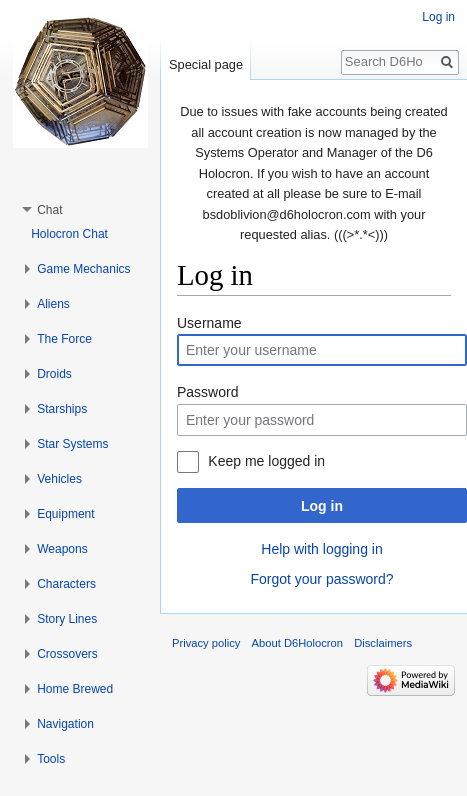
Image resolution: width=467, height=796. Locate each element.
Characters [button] (66, 584)
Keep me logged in (266, 461)
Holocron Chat (69, 234)
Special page (206, 64)
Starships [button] (62, 409)
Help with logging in (321, 549)
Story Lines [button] (67, 619)
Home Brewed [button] (75, 689)
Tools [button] (51, 759)
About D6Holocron (297, 643)
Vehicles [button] (59, 479)
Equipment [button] (65, 514)
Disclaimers (383, 643)
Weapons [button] (62, 549)
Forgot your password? (321, 579)
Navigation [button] (65, 724)
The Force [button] (64, 339)
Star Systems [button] (72, 444)
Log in (322, 506)
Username (209, 323)
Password (207, 392)
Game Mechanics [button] (83, 269)
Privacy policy (206, 643)
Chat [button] (49, 210)
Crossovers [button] (67, 654)
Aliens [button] (53, 304)
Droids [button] (54, 374)
